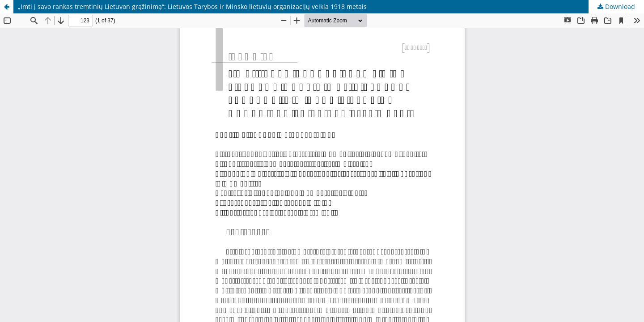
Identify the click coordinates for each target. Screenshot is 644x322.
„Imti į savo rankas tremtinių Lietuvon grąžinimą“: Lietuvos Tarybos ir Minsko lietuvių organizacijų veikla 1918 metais (192, 6)
